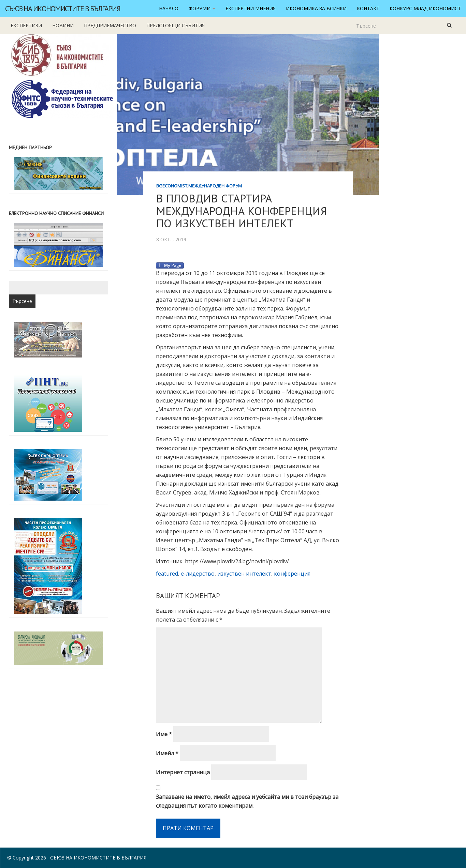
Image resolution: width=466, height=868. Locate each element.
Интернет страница (183, 772)
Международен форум (215, 186)
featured (167, 574)
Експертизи (26, 25)
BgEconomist (172, 186)
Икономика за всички (316, 8)
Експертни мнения (251, 8)
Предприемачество (110, 25)
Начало (169, 8)
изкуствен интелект (244, 574)
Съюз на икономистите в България (63, 9)
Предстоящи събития (176, 25)
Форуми (202, 8)
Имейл (167, 753)
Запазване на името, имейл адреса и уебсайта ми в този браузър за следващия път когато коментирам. (247, 801)
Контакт (368, 8)
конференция (292, 574)
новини (63, 25)
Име (164, 734)
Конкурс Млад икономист (425, 8)
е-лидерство (198, 574)
